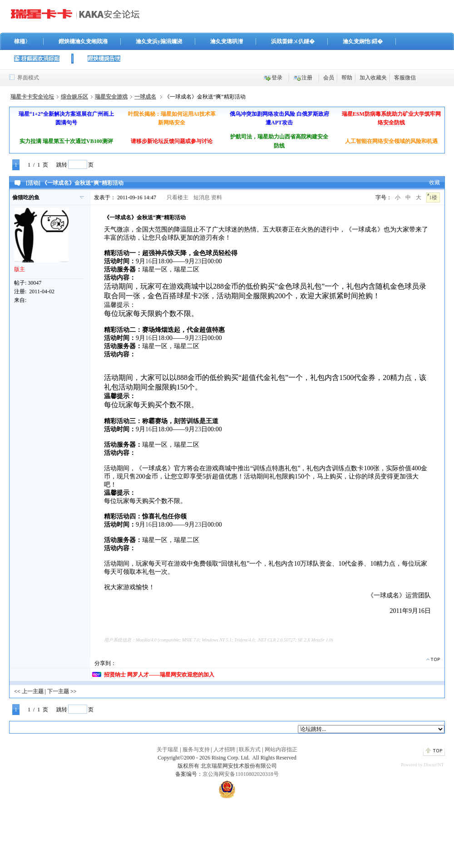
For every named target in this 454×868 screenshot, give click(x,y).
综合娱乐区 (74, 97)
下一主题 (58, 691)
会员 (329, 78)
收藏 (434, 182)
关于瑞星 (168, 750)
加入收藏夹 (373, 78)
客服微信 (405, 78)
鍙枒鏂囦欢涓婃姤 (37, 59)
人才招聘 (224, 750)
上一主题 (33, 691)
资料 (217, 197)
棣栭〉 (22, 41)
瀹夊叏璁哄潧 (227, 41)
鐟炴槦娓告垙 (104, 59)
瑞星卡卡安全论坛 (32, 97)
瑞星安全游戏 (111, 97)
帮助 (347, 78)
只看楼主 (178, 197)
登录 (277, 78)
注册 (307, 78)
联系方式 (250, 750)
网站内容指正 (281, 750)
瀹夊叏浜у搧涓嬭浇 (159, 41)
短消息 (202, 197)
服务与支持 (196, 750)
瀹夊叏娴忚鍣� (363, 41)
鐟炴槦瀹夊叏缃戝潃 (83, 41)
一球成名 (145, 97)
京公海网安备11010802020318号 (241, 774)
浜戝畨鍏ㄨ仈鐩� (293, 41)
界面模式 (28, 78)
